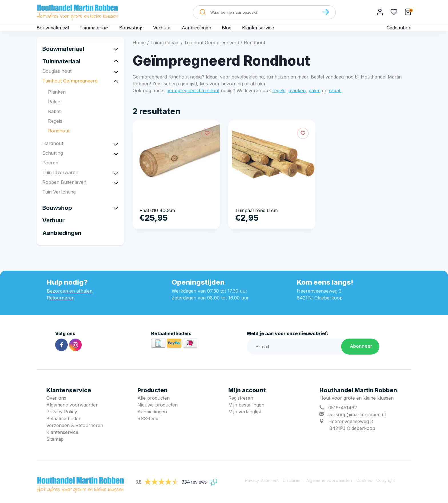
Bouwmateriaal (56, 32)
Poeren (50, 172)
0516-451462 (343, 417)
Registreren (241, 407)
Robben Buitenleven (64, 191)
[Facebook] (61, 354)
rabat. (335, 100)
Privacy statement (262, 489)
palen (315, 100)
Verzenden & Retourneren (75, 434)
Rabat (54, 120)
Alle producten (154, 407)
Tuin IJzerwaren (60, 182)
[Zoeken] (326, 12)
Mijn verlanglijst (245, 421)
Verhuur (181, 32)
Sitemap (55, 448)
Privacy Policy (62, 421)
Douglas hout (57, 80)
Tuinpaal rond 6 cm (256, 220)
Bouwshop (147, 32)
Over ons (56, 407)
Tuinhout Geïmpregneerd (70, 90)
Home (139, 52)
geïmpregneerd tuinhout (193, 100)
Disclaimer (292, 489)
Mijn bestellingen (246, 414)
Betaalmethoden (64, 428)
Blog (247, 32)
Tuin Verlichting (59, 201)
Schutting (53, 162)
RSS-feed (148, 428)
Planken (57, 101)
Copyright (386, 489)
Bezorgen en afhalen (70, 300)
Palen (54, 111)
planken (297, 100)
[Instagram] (75, 354)
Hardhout (53, 152)
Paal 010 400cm (157, 220)
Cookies (364, 489)
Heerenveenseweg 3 (351, 430)
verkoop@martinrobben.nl (357, 424)
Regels (55, 130)
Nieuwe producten (158, 414)
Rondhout (59, 140)
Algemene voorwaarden (72, 414)
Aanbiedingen (216, 32)
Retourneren (61, 307)
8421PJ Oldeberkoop (352, 437)
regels (279, 100)
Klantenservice (279, 32)
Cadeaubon (399, 32)
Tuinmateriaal (103, 32)
